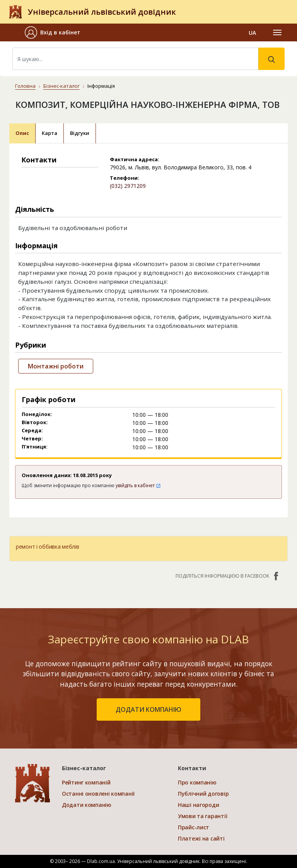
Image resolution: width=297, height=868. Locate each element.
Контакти (192, 768)
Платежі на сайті (201, 838)
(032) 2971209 (128, 186)
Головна (25, 86)
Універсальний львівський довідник (102, 12)
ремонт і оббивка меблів (48, 547)
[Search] (135, 59)
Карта (49, 133)
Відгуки (80, 133)
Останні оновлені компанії (98, 794)
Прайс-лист (194, 827)
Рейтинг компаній (86, 782)
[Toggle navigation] (277, 32)
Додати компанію (87, 805)
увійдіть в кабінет (138, 485)
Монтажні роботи (56, 366)
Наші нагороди (198, 805)
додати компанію (148, 709)
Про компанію (197, 782)
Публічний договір (203, 794)
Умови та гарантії (202, 816)
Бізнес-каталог (61, 86)
